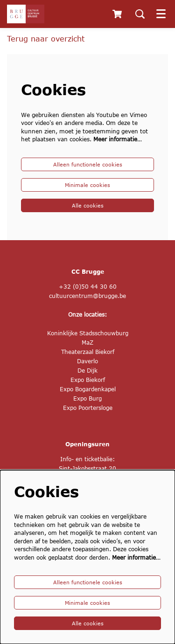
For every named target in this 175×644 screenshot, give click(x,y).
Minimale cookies (87, 185)
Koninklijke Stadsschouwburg (88, 333)
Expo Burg (87, 398)
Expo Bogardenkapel (88, 389)
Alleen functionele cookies (88, 164)
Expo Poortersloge (88, 408)
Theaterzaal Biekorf (88, 352)
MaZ (87, 343)
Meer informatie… (118, 139)
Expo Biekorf (88, 380)
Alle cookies (88, 205)
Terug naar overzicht (46, 38)
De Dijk (87, 370)
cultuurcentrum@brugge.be (87, 296)
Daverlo (87, 361)
